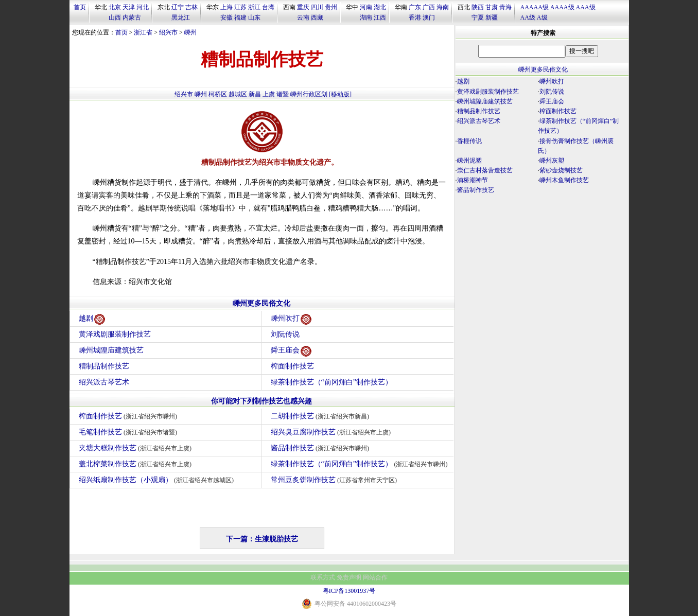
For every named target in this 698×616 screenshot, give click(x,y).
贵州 (331, 7)
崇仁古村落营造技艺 (485, 170)
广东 (415, 7)
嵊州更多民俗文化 (261, 303)
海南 (443, 7)
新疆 (492, 17)
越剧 (92, 319)
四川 (317, 7)
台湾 (268, 7)
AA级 (528, 17)
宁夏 (478, 17)
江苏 (240, 7)
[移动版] (340, 94)
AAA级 (586, 7)
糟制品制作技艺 (104, 366)
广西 (429, 7)
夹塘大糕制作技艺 (137, 448)
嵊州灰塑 (552, 161)
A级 (542, 17)
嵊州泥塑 (469, 161)
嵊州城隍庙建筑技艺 (111, 350)
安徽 (226, 17)
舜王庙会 (291, 351)
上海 (226, 7)
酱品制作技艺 (321, 448)
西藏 (317, 17)
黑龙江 (181, 17)
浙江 (254, 7)
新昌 (255, 94)
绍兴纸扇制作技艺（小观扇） (158, 480)
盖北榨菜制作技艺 (137, 464)
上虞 (269, 94)
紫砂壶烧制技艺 (561, 170)
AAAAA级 (535, 7)
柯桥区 (218, 94)
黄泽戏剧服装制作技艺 (115, 334)
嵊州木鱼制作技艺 (564, 180)
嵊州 (190, 32)
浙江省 (143, 32)
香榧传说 (469, 141)
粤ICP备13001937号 (349, 591)
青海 (505, 7)
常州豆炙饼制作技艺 (335, 480)
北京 (115, 7)
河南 (366, 7)
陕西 (478, 7)
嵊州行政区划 (309, 94)
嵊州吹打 (291, 319)
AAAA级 (562, 7)
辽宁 (178, 7)
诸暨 (283, 94)
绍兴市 (168, 32)
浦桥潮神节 (473, 180)
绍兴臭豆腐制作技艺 (332, 432)
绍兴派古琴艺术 (104, 382)
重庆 (303, 7)
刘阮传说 (285, 334)
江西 (380, 17)
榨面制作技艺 (292, 366)
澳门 (429, 17)
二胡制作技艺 (321, 416)
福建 (240, 17)
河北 (143, 7)
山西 (115, 17)
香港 (415, 17)
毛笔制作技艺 (129, 432)
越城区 (238, 94)
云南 (303, 17)
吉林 (191, 7)
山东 (254, 17)
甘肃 (492, 7)
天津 (129, 7)
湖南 (366, 17)
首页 (80, 7)
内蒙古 (132, 17)
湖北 (380, 7)
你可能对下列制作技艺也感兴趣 (261, 401)
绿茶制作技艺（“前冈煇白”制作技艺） (331, 382)
